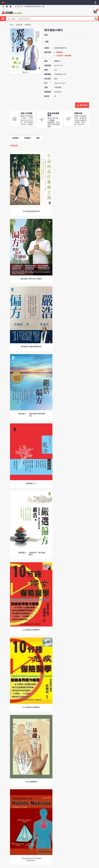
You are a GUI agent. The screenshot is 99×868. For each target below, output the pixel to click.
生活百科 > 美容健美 (64, 56)
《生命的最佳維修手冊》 (31, 211)
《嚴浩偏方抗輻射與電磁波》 (31, 346)
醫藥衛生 (28, 25)
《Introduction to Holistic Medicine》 (31, 859)
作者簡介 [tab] (28, 138)
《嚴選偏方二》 (31, 483)
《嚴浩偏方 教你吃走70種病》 (31, 279)
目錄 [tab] (38, 138)
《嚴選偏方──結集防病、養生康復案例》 (31, 554)
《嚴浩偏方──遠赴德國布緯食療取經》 (31, 415)
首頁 (12, 25)
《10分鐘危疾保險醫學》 (31, 707)
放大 (25, 73)
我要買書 (19, 25)
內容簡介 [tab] (16, 138)
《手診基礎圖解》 (31, 782)
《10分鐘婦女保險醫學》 (31, 630)
